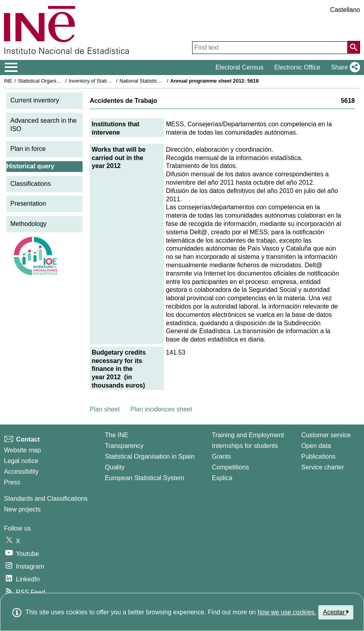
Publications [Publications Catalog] (318, 456)
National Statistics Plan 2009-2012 (158, 81)
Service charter (323, 467)
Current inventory (35, 100)
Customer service (326, 435)
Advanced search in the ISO (43, 125)
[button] (344, 68)
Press (12, 482)
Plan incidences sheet (161, 409)
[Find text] (270, 48)
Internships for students (245, 446)
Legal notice (21, 461)
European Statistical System (144, 478)
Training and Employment (248, 435)
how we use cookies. (287, 612)
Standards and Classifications (46, 499)
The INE (117, 435)
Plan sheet (105, 409)
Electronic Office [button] (297, 67)
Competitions (230, 467)
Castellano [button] (345, 10)
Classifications (31, 184)
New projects (22, 509)
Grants (221, 456)
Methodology (29, 224)
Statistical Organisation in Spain (54, 81)
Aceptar (336, 612)
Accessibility (21, 472)
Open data (316, 446)
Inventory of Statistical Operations (107, 81)
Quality (115, 467)
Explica (222, 478)
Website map (22, 450)
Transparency (124, 446)
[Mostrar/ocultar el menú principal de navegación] (11, 68)
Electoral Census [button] (240, 67)
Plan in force (28, 149)
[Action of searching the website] (354, 47)
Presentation (28, 204)
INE (8, 81)
